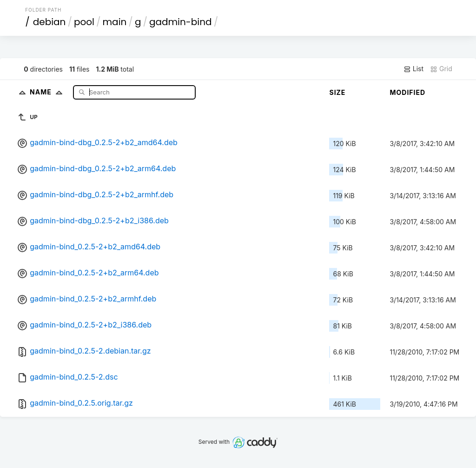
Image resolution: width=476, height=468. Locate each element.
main (115, 22)
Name (48, 92)
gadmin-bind (181, 22)
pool (84, 22)
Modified (407, 92)
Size (337, 92)
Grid (441, 69)
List (413, 69)
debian (50, 22)
